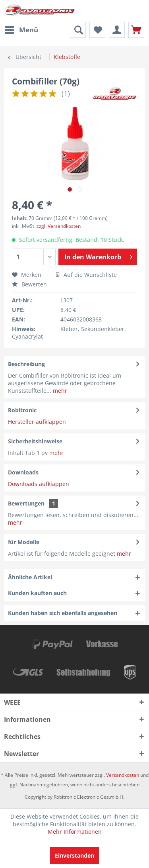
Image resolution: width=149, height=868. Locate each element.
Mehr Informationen (75, 832)
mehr (59, 391)
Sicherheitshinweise (35, 441)
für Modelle (24, 542)
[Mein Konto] (117, 30)
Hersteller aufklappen (37, 422)
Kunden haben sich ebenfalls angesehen (63, 613)
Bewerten (29, 284)
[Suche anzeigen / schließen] (78, 30)
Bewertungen (26, 503)
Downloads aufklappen (39, 484)
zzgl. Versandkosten (59, 226)
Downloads (23, 472)
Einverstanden (74, 855)
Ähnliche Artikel (30, 577)
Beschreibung (26, 364)
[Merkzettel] (97, 30)
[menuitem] (21, 30)
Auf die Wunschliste (86, 275)
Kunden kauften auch (37, 593)
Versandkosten (123, 775)
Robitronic (22, 410)
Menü (21, 29)
